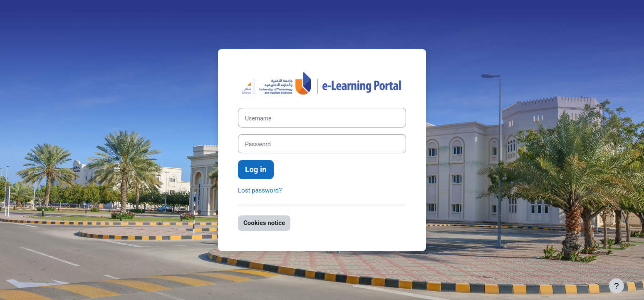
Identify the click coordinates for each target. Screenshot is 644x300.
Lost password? (260, 190)
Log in (256, 170)
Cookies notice (264, 223)
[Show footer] (617, 286)
